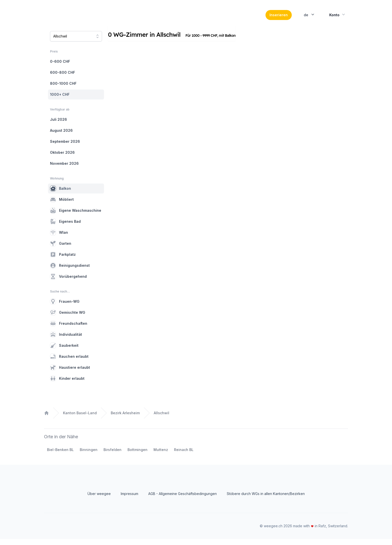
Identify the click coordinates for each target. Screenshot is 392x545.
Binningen (89, 456)
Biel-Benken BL (60, 456)
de (309, 17)
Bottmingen (137, 456)
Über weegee (99, 500)
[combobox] (76, 42)
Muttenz (161, 456)
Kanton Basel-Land (80, 419)
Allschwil (161, 419)
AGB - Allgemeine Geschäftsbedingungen (182, 500)
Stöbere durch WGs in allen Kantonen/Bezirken (266, 500)
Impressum (129, 500)
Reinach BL (184, 456)
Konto (338, 17)
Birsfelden (112, 456)
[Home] (78, 18)
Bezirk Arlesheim (125, 419)
